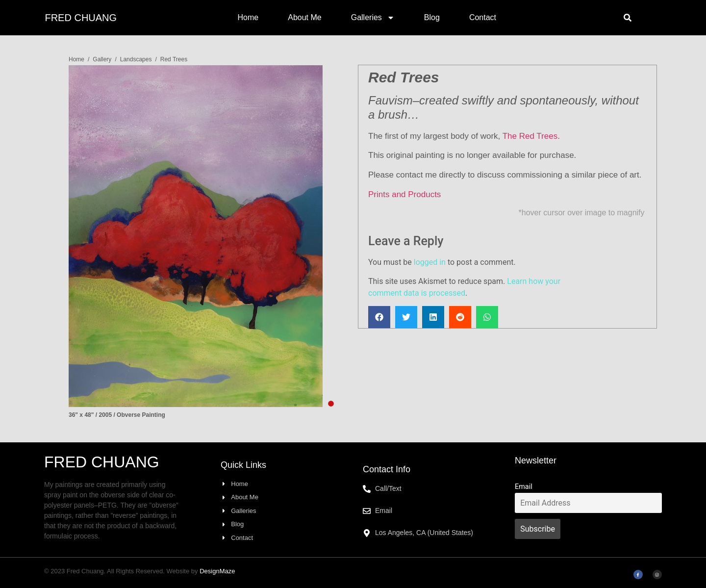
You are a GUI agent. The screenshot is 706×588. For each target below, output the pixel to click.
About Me (304, 17)
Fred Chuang (81, 18)
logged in (430, 262)
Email (524, 487)
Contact (483, 17)
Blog (432, 17)
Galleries (373, 18)
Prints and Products (404, 194)
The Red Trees (530, 136)
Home (248, 17)
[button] (628, 18)
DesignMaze (217, 571)
